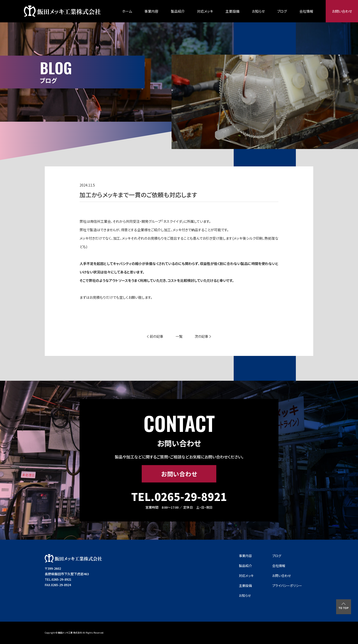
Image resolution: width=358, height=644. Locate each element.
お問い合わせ (342, 11)
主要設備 (232, 11)
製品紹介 (178, 11)
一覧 (179, 336)
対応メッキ (205, 11)
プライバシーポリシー (287, 586)
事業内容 (151, 11)
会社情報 (306, 11)
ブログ (282, 11)
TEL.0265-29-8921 (179, 496)
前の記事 (155, 336)
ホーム (127, 11)
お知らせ (258, 11)
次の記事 (203, 336)
